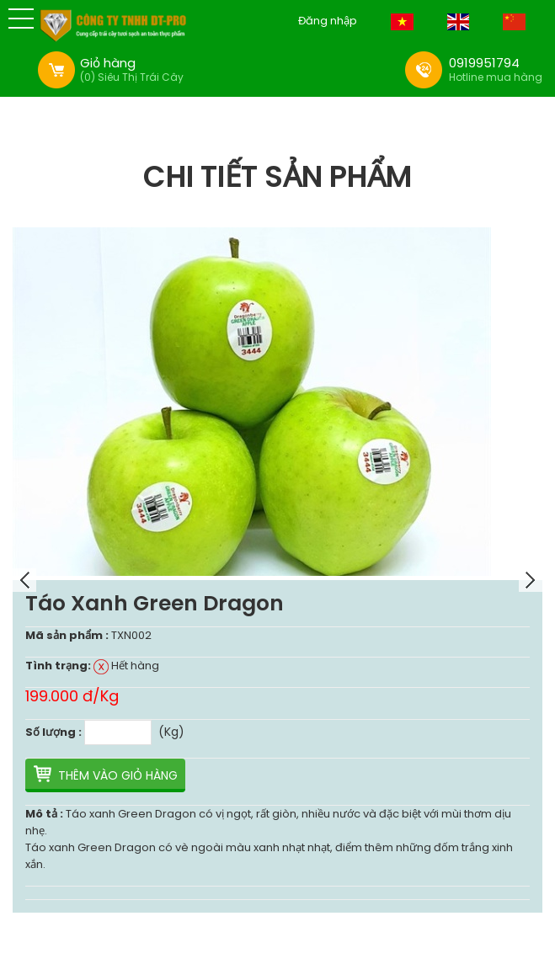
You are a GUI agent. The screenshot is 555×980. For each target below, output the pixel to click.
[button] (21, 19)
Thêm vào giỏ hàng (118, 775)
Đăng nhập (328, 21)
